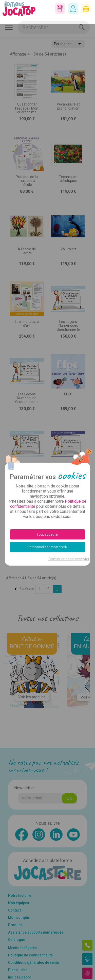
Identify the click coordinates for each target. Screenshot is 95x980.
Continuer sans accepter (69, 535)
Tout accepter (48, 510)
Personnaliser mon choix (48, 523)
